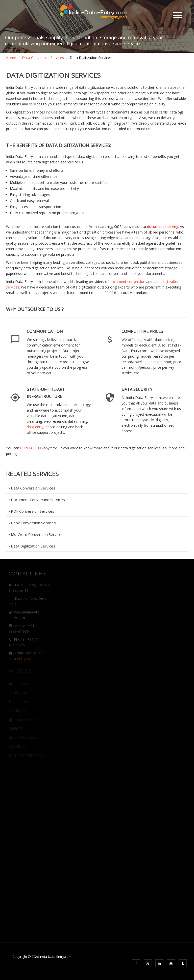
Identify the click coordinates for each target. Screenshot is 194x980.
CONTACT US (31, 448)
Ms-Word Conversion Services (36, 534)
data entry (35, 427)
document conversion (127, 282)
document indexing (163, 227)
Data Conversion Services (43, 58)
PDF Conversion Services (31, 511)
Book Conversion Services (32, 523)
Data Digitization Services (32, 546)
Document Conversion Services (37, 500)
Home (11, 58)
